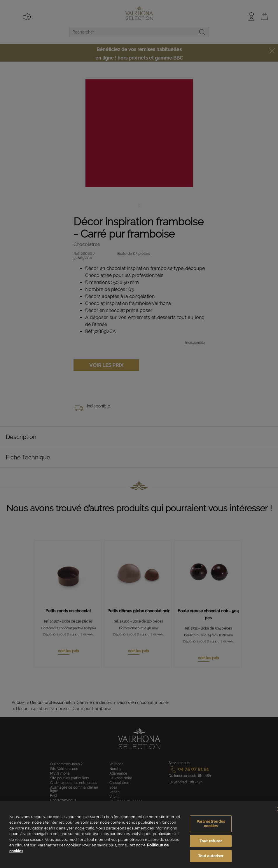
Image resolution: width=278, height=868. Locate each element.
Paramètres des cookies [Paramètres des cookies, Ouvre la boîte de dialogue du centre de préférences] (211, 824)
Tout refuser (211, 841)
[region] (139, 834)
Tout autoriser (211, 856)
